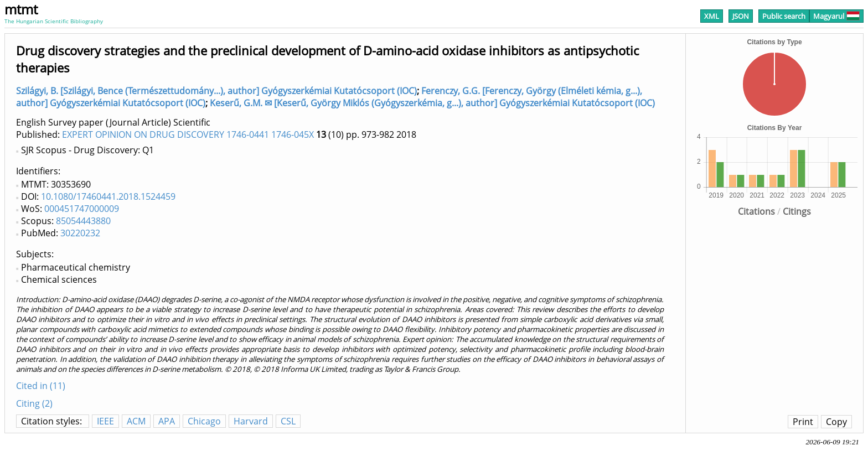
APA (167, 421)
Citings (797, 211)
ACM (136, 421)
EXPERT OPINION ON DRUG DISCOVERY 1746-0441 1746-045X (188, 134)
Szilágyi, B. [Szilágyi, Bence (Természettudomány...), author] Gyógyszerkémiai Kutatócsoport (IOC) (216, 91)
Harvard (251, 421)
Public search (784, 16)
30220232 (80, 233)
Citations (756, 211)
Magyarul (836, 16)
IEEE (105, 421)
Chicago (204, 421)
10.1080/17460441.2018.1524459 (108, 196)
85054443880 (83, 221)
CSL (288, 421)
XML (712, 16)
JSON (741, 16)
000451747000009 (82, 209)
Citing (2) (34, 403)
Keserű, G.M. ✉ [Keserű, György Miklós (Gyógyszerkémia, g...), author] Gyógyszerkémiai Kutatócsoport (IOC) (432, 103)
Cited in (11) (41, 386)
